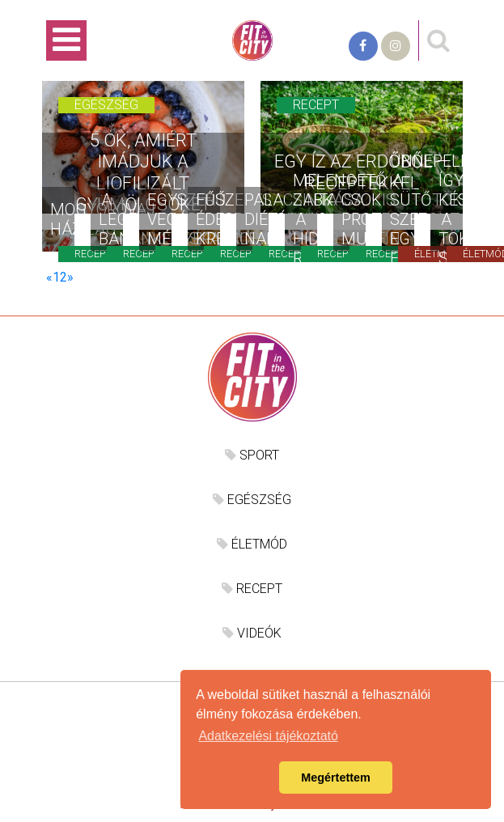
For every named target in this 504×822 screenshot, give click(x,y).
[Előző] (49, 277)
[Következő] (70, 277)
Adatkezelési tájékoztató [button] (268, 736)
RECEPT (252, 589)
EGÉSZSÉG (252, 500)
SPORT (252, 455)
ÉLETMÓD (252, 544)
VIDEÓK (252, 633)
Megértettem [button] (336, 778)
